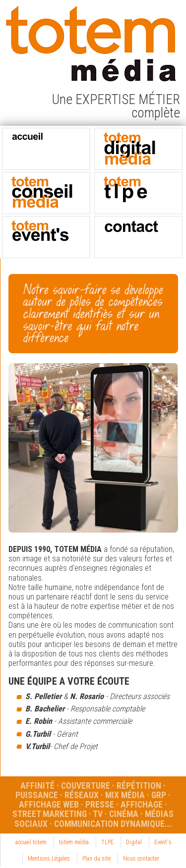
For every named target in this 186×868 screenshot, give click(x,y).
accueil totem (31, 842)
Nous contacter (141, 859)
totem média (74, 842)
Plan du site (96, 859)
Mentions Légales (49, 859)
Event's (163, 842)
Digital (134, 842)
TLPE (107, 842)
